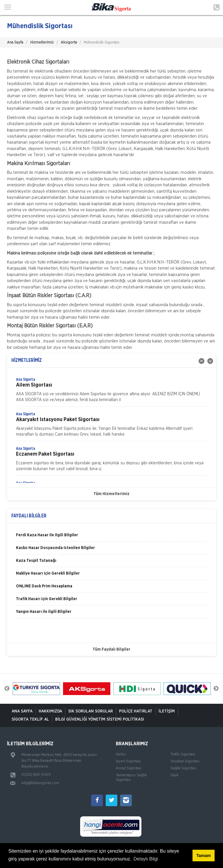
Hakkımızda (50, 711)
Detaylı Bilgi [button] (146, 859)
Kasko (121, 754)
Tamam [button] (203, 856)
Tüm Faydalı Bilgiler (111, 649)
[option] (111, 391)
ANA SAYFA (22, 711)
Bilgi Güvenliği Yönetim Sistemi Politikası (100, 719)
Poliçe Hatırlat (136, 711)
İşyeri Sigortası (128, 761)
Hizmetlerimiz (42, 43)
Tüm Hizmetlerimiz (111, 494)
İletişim (167, 711)
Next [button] (216, 689)
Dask (175, 775)
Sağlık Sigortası (183, 768)
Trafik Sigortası (183, 754)
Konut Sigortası (129, 768)
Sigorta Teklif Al (30, 719)
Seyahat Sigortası (185, 761)
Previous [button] (7, 689)
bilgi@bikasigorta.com (40, 783)
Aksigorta (69, 43)
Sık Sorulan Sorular (91, 711)
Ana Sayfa (15, 43)
